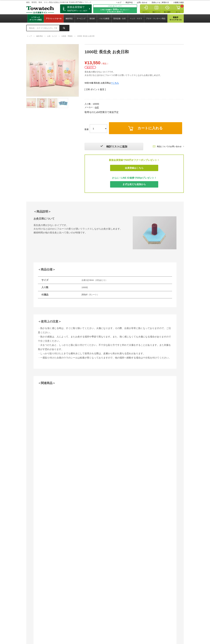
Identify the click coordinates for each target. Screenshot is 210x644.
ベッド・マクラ (136, 19)
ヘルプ (119, 2)
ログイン (146, 12)
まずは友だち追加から (134, 184)
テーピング (81, 19)
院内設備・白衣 (120, 19)
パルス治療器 (104, 19)
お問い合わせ (142, 2)
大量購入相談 (178, 2)
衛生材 (92, 19)
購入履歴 (167, 12)
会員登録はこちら (134, 168)
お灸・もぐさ (52, 36)
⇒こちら (115, 76)
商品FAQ (129, 2)
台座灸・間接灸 (67, 36)
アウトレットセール (54, 19)
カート (178, 12)
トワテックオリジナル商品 (36, 19)
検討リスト (157, 12)
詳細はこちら (33, 544)
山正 (97, 107)
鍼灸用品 (69, 19)
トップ (29, 36)
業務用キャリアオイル (176, 19)
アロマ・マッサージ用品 (156, 19)
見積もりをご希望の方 (160, 2)
